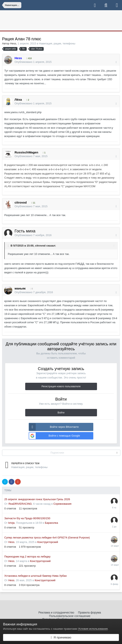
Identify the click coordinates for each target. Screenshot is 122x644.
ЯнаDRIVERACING (20, 504)
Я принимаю (61, 637)
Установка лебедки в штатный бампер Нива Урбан (35, 576)
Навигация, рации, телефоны (57, 43)
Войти (61, 413)
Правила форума (89, 612)
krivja (11, 523)
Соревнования (62, 504)
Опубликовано (33, 62)
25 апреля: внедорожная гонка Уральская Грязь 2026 (37, 499)
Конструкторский (48, 542)
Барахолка (51, 523)
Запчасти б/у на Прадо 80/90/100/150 (27, 518)
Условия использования (93, 629)
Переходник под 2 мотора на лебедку (27, 557)
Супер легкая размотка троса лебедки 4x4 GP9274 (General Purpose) (47, 538)
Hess (13, 43)
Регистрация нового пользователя (61, 386)
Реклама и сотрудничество (56, 612)
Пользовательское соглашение (70, 616)
